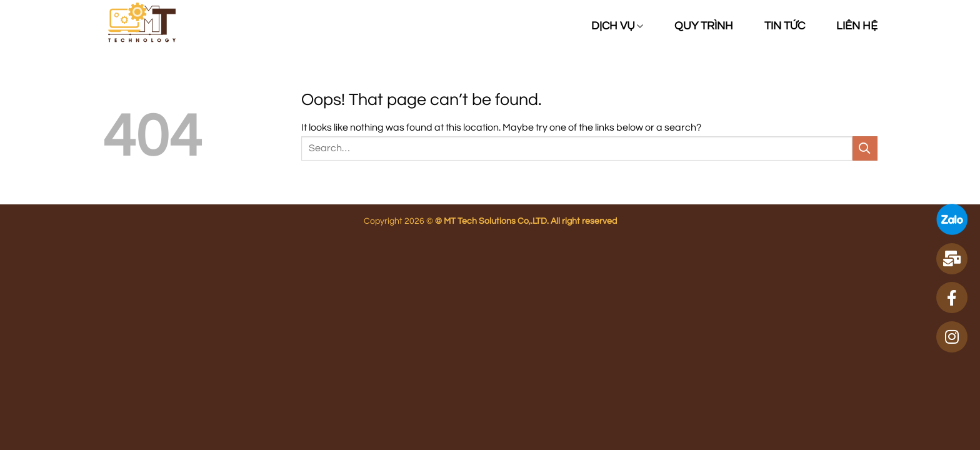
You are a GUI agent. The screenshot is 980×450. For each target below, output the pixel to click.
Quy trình (704, 26)
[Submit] (865, 148)
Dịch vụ (617, 26)
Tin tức (785, 26)
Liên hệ (857, 26)
